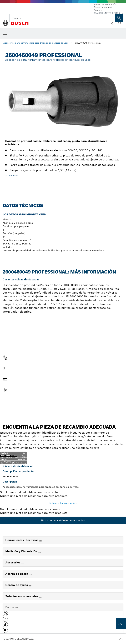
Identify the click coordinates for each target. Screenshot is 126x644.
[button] (5, 615)
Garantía (98, 10)
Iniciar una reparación (105, 4)
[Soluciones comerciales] (40, 597)
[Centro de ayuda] (30, 586)
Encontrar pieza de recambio (63, 407)
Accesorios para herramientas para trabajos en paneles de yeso (36, 43)
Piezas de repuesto (103, 7)
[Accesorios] (23, 563)
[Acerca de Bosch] (30, 575)
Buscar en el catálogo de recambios (63, 520)
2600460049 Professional (88, 43)
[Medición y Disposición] (39, 552)
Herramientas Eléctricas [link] (22, 540)
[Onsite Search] (119, 18)
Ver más (13, 175)
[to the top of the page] (121, 624)
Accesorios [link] (13, 562)
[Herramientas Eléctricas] (41, 541)
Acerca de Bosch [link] (17, 574)
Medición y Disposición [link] (22, 551)
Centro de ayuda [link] (17, 585)
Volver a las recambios (63, 503)
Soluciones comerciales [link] (22, 596)
